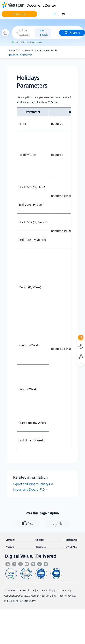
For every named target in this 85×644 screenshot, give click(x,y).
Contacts (10, 590)
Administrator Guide (30, 50)
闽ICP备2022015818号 (23, 601)
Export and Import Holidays (32, 484)
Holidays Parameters (20, 55)
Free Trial (19, 14)
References (51, 50)
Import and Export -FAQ (29, 489)
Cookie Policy (64, 590)
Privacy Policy (45, 590)
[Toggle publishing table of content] (77, 52)
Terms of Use (26, 590)
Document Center (41, 5)
